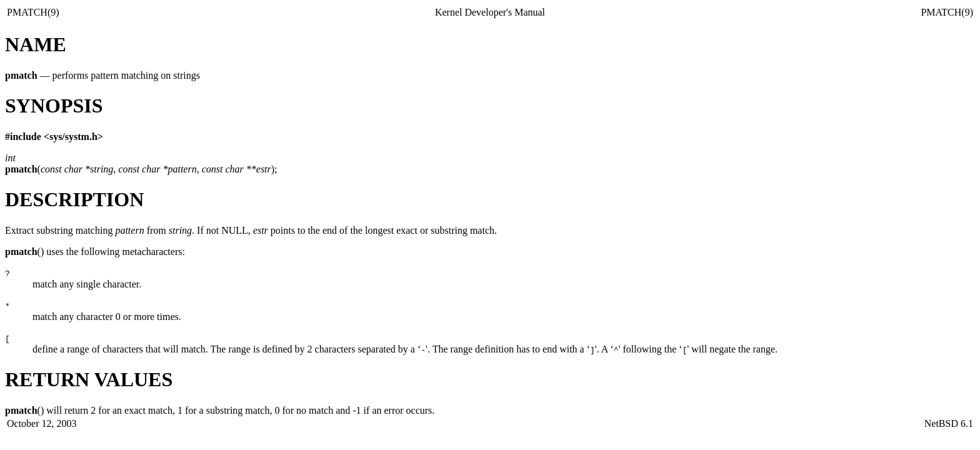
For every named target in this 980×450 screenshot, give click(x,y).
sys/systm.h (73, 137)
